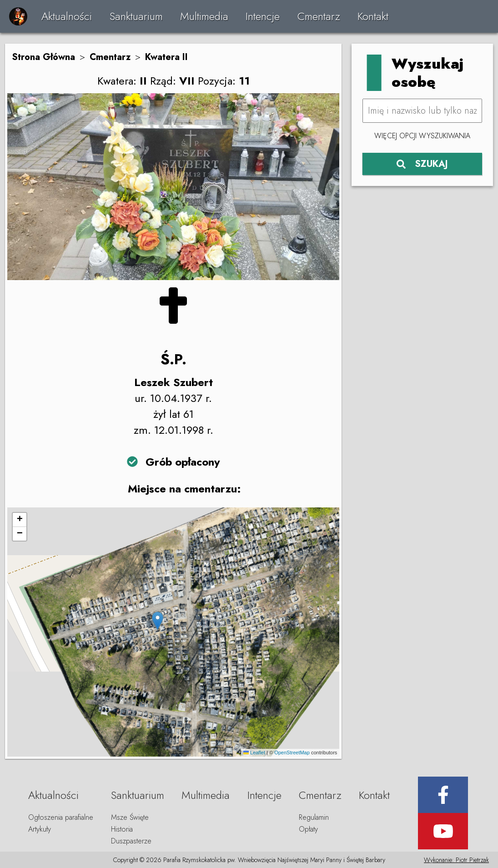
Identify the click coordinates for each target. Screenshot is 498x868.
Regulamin (314, 817)
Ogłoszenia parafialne (61, 817)
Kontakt (373, 16)
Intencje (263, 16)
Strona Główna (43, 57)
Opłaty (308, 829)
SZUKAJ (422, 164)
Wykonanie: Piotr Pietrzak (456, 860)
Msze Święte (130, 817)
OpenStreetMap (292, 753)
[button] (158, 621)
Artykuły (40, 829)
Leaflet (254, 753)
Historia (122, 829)
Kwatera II (166, 57)
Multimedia (204, 16)
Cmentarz (319, 16)
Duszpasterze (131, 841)
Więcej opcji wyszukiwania (422, 136)
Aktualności (67, 16)
